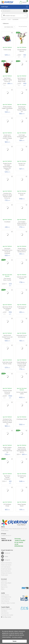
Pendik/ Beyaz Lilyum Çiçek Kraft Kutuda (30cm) (22, 250)
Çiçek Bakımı (4, 613)
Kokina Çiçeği (7, 50)
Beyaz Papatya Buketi (22, 505)
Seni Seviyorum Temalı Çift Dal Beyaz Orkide (22, 79)
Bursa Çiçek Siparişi (6, 573)
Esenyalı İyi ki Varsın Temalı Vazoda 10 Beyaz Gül (22, 108)
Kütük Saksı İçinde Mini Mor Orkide (7, 363)
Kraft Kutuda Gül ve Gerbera (22, 308)
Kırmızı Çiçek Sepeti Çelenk (22, 393)
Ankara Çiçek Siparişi (6, 567)
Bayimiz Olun (4, 589)
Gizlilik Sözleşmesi (5, 601)
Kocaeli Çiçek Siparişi (6, 571)
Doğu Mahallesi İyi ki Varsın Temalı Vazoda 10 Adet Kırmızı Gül (22, 363)
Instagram (6, 562)
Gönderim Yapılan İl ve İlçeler (8, 605)
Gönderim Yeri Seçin (10, 16)
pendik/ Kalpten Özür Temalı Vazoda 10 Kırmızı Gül (7, 449)
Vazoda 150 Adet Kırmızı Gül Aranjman (7, 392)
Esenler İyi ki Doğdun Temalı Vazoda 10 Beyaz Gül (7, 136)
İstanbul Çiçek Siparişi (6, 565)
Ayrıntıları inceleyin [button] (17, 637)
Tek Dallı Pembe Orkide (22, 477)
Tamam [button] (14, 641)
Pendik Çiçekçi (5, 577)
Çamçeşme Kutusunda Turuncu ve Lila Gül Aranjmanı (7, 250)
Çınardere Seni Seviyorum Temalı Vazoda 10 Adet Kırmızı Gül (7, 195)
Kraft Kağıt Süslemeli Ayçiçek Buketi (22, 136)
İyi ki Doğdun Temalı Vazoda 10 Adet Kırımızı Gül (22, 223)
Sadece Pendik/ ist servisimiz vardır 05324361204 (20, 544)
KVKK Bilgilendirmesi (6, 599)
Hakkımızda (4, 583)
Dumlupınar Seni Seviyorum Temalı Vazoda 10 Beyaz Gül (7, 420)
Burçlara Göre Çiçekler (6, 611)
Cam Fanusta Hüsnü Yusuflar (7, 279)
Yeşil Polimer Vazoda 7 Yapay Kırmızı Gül (7, 79)
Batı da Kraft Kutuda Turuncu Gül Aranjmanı (7, 337)
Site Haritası (4, 587)
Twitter (5, 558)
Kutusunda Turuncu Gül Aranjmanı (22, 336)
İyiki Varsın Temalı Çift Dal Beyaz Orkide (7, 308)
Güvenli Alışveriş (5, 597)
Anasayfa (4, 19)
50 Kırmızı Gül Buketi (22, 194)
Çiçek (9, 19)
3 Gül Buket (7, 222)
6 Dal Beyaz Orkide (22, 419)
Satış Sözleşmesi (5, 603)
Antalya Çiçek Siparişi (6, 575)
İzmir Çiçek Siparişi (6, 569)
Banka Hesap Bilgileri (6, 585)
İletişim (3, 591)
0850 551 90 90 (6, 542)
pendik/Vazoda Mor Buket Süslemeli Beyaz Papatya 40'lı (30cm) (7, 165)
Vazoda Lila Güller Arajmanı (22, 278)
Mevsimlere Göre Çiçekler (7, 617)
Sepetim (23, 2)
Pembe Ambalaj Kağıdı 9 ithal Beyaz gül (7, 108)
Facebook (6, 555)
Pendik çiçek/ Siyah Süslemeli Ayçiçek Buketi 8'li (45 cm (22, 449)
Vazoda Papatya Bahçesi (22, 50)
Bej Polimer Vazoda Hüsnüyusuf (7, 477)
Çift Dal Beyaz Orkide (7, 505)
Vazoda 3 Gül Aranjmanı (22, 164)
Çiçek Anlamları (5, 615)
